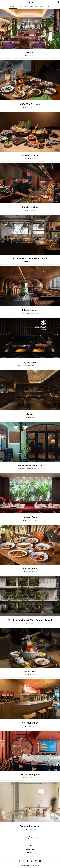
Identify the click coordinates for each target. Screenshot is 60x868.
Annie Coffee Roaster (30, 826)
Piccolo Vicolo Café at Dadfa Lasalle (30, 259)
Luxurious (34, 520)
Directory (48, 7)
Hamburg (32, 210)
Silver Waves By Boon (30, 775)
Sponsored (57, 150)
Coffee (32, 623)
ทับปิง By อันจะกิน (30, 569)
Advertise (30, 849)
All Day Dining (33, 778)
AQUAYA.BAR (30, 363)
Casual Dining (32, 56)
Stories (31, 7)
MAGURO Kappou (30, 156)
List (41, 7)
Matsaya (30, 414)
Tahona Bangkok (30, 310)
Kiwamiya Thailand (30, 207)
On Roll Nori (30, 672)
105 (37, 837)
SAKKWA (30, 53)
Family (35, 107)
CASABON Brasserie (30, 104)
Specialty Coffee (33, 829)
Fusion (34, 726)
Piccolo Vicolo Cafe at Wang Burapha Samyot (30, 620)
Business (30, 852)
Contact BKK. (30, 856)
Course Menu (39, 366)
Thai (35, 572)
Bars (25, 7)
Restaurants (13, 7)
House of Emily (30, 517)
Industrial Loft (33, 262)
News (37, 7)
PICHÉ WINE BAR (30, 723)
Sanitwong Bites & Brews (30, 466)
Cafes (20, 7)
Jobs (30, 845)
